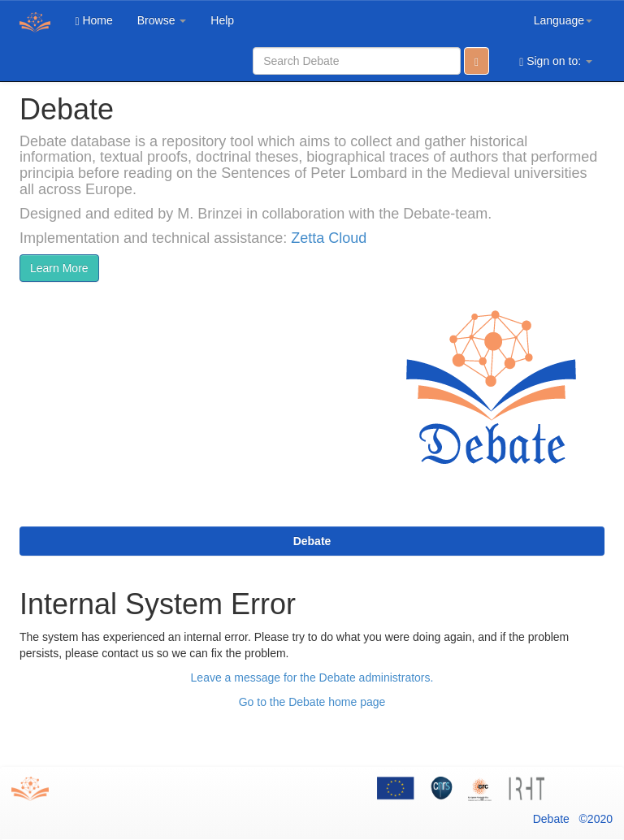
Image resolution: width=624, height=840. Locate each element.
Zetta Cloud (329, 238)
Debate (312, 541)
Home (93, 21)
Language (563, 20)
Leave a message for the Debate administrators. (312, 678)
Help (222, 20)
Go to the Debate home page (312, 702)
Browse (162, 20)
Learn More (59, 268)
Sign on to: (556, 61)
